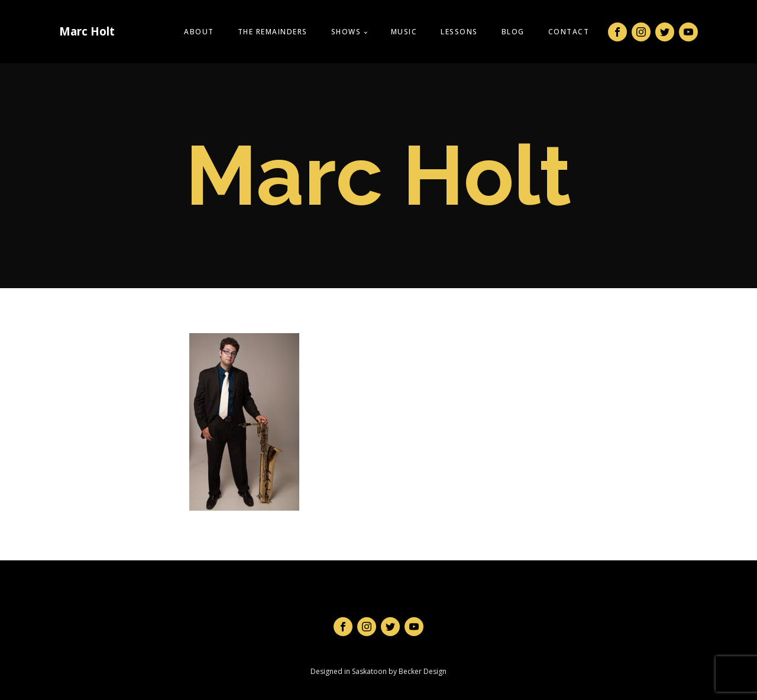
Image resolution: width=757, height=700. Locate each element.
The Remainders (273, 32)
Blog (513, 32)
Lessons (459, 32)
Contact (569, 32)
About (199, 32)
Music (404, 32)
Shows (346, 32)
